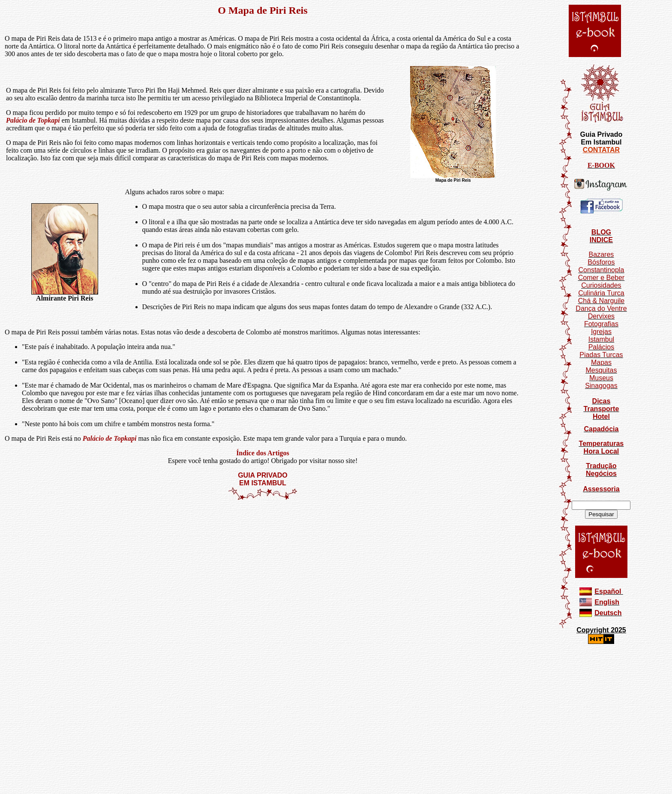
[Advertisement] (263, 526)
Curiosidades (601, 285)
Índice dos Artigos (263, 453)
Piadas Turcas (601, 355)
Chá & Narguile (601, 301)
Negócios (601, 474)
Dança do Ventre (601, 308)
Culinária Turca (601, 293)
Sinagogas (601, 386)
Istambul (601, 339)
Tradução (601, 466)
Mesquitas (601, 370)
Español (608, 591)
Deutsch (608, 613)
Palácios (601, 347)
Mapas (601, 362)
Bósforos (601, 262)
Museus (601, 378)
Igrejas (601, 332)
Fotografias (601, 324)
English (607, 602)
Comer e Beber (601, 278)
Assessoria (601, 489)
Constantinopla (601, 270)
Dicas (601, 401)
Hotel (601, 417)
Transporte (601, 409)
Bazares (601, 254)
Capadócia (601, 429)
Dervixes (601, 316)
